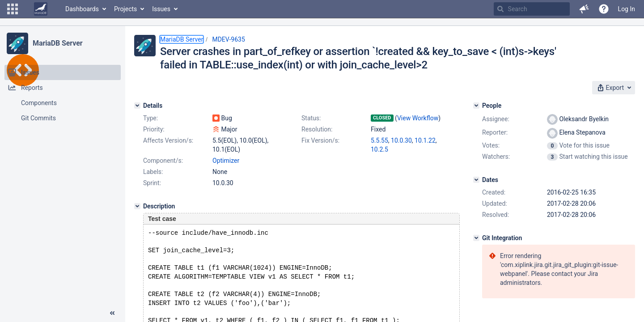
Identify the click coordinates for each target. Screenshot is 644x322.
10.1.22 (425, 140)
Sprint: (152, 183)
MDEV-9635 (228, 39)
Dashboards (82, 9)
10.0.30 (401, 140)
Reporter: (495, 132)
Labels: (153, 172)
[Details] (137, 106)
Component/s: (163, 161)
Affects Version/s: (168, 140)
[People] (476, 106)
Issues (161, 9)
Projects (125, 9)
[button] (13, 9)
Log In (627, 9)
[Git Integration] (476, 238)
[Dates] (476, 180)
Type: (150, 118)
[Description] (137, 206)
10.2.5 (379, 149)
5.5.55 (379, 140)
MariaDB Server (57, 43)
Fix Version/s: (320, 140)
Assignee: (496, 119)
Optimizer (226, 161)
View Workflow (418, 118)
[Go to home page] (41, 9)
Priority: (154, 129)
